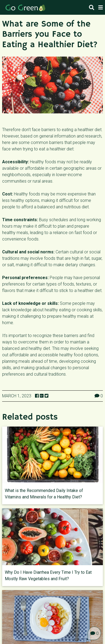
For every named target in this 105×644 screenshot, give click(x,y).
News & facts (50, 633)
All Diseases (17, 633)
